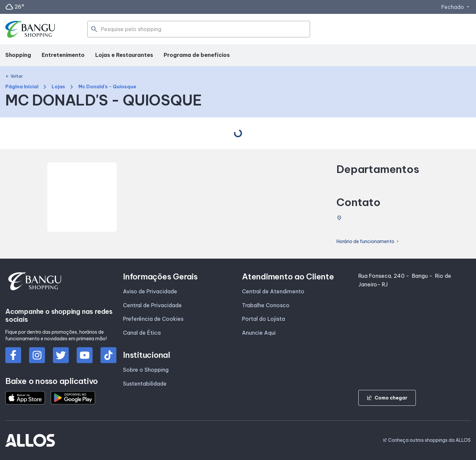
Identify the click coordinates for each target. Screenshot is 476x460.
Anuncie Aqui (259, 333)
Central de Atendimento (273, 291)
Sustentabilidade (145, 384)
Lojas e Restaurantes (124, 55)
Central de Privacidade (152, 305)
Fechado (456, 7)
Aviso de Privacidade (150, 291)
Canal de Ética (142, 333)
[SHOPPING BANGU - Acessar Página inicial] (30, 29)
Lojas (58, 87)
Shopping (18, 55)
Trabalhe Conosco (266, 305)
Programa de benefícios (197, 55)
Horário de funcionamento (368, 242)
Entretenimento (63, 55)
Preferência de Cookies (153, 319)
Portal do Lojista (263, 319)
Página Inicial (22, 87)
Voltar (14, 76)
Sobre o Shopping (146, 370)
